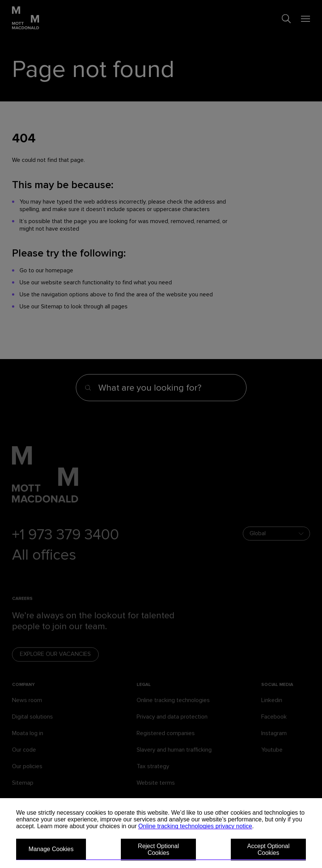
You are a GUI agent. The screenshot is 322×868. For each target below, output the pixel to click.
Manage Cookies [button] (51, 849)
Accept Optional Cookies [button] (269, 849)
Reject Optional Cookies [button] (158, 849)
